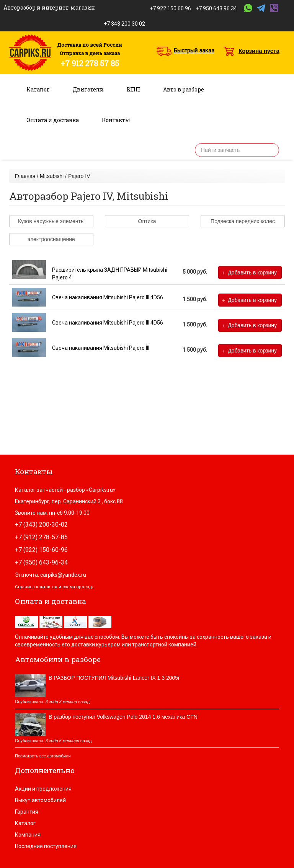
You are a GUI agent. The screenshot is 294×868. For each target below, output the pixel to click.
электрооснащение (51, 239)
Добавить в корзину (249, 273)
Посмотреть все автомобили (43, 756)
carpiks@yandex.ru (63, 575)
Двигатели (88, 89)
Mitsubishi (52, 176)
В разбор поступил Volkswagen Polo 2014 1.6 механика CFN (123, 717)
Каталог (38, 89)
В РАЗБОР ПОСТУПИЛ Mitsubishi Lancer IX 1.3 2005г (114, 678)
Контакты (116, 120)
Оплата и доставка (53, 120)
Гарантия (27, 812)
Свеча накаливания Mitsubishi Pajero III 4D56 (108, 297)
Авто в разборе (184, 89)
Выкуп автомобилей (40, 800)
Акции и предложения (43, 789)
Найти (271, 150)
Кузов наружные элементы (51, 221)
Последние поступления (46, 846)
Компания (28, 835)
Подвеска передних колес (243, 221)
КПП (133, 89)
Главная (25, 176)
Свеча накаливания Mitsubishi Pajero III (101, 348)
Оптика (147, 221)
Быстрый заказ (194, 51)
